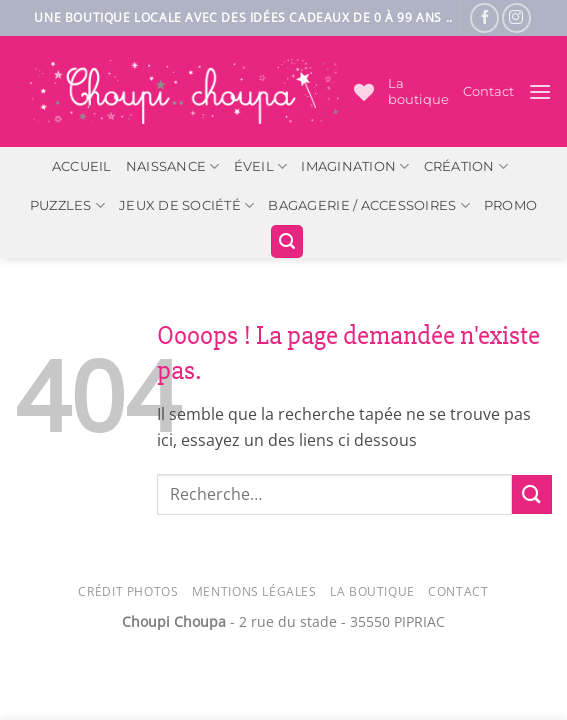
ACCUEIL (82, 166)
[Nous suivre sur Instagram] (516, 17)
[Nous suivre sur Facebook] (484, 17)
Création (466, 166)
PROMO (510, 205)
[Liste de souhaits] (364, 92)
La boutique (418, 91)
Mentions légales (254, 591)
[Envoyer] (532, 494)
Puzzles (67, 205)
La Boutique (372, 591)
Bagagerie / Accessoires (368, 205)
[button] (540, 91)
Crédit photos (128, 591)
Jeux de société (186, 205)
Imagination (355, 166)
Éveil (261, 166)
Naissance (173, 166)
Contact (488, 91)
